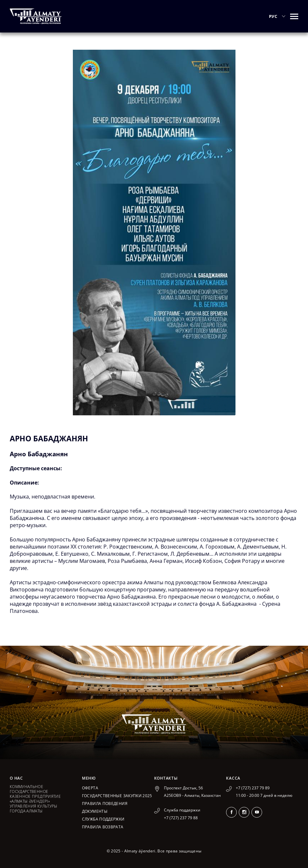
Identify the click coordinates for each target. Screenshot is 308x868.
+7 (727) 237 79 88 (181, 818)
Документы (95, 811)
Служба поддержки (103, 819)
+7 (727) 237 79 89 (253, 788)
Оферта (90, 788)
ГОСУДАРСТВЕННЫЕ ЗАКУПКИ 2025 (117, 796)
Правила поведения (105, 803)
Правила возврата (103, 827)
